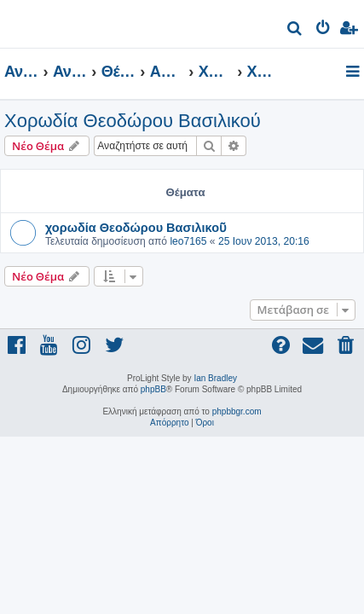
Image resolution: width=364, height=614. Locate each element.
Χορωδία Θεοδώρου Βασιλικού (133, 121)
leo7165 (188, 241)
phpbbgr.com (237, 411)
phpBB (153, 389)
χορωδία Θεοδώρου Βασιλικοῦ (136, 227)
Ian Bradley (215, 378)
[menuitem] (295, 30)
